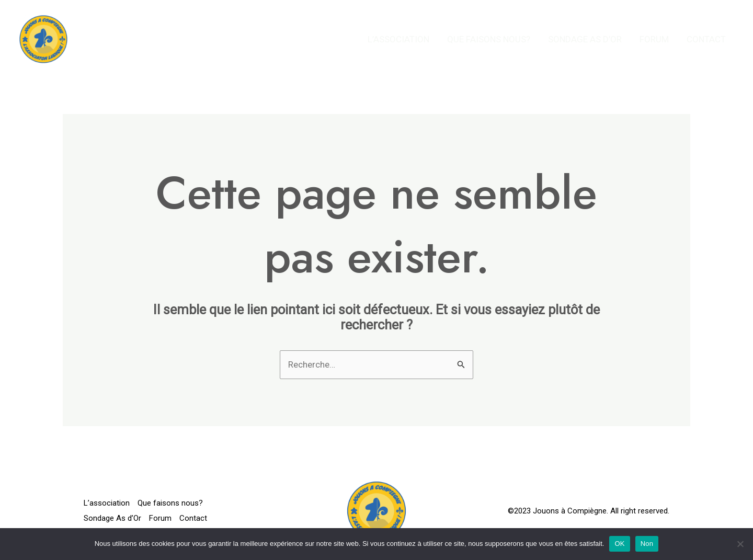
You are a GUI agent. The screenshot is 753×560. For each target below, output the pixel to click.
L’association (398, 39)
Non (647, 544)
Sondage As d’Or (585, 39)
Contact (706, 39)
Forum (654, 39)
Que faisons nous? (489, 39)
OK (619, 544)
